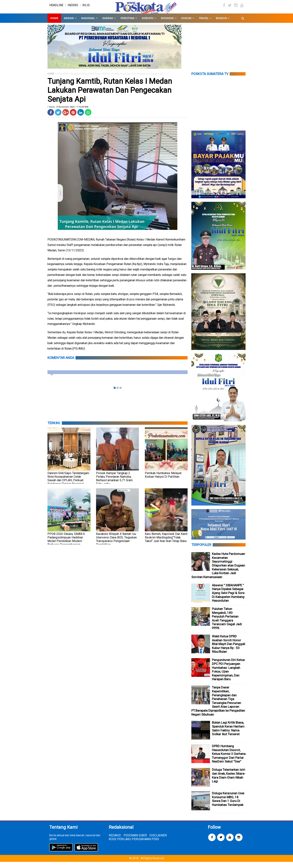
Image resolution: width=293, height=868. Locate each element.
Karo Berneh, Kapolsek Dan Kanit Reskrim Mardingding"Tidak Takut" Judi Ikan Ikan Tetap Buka (166, 544)
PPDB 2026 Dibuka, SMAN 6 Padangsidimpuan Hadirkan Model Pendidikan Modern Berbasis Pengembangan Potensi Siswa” (66, 547)
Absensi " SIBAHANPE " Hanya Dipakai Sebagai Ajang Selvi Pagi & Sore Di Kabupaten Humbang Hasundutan (228, 599)
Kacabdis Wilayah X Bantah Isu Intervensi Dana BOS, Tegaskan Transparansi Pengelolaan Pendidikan (116, 545)
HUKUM (186, 24)
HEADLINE (56, 8)
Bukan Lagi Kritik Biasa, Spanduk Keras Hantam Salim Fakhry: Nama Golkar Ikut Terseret (228, 735)
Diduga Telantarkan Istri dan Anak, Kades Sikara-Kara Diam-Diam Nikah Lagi (229, 782)
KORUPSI (148, 24)
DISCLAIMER (158, 842)
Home (54, 24)
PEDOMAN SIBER (135, 842)
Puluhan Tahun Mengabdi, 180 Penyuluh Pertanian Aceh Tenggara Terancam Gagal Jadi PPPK (227, 625)
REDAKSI (115, 842)
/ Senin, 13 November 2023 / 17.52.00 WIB (68, 113)
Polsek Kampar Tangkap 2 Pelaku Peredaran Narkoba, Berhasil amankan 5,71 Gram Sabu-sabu (114, 485)
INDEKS (73, 8)
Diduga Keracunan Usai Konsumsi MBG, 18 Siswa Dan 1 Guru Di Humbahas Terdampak (228, 805)
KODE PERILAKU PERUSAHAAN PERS (134, 845)
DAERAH (108, 24)
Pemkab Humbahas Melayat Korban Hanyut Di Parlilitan (163, 481)
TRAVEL (204, 24)
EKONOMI (167, 24)
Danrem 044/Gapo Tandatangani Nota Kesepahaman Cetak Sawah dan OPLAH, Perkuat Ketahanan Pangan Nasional (68, 485)
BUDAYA (221, 24)
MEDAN (69, 24)
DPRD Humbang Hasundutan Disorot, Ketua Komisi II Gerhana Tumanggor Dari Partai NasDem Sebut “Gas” (229, 760)
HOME (51, 80)
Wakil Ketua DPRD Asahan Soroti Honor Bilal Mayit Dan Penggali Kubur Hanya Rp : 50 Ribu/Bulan (229, 650)
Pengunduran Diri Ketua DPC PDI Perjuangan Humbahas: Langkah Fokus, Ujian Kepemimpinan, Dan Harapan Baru (228, 676)
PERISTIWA (127, 24)
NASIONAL (88, 24)
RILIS (86, 8)
